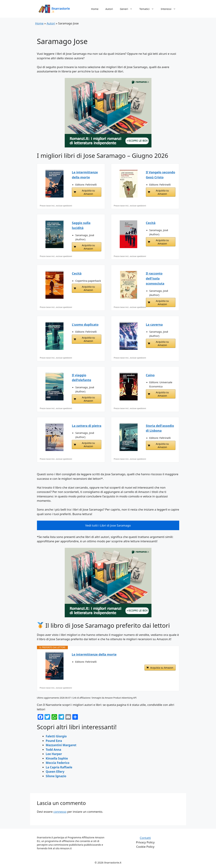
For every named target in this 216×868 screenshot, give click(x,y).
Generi (128, 9)
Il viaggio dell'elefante (81, 378)
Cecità (151, 223)
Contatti (145, 838)
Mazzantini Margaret (61, 745)
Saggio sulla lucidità (81, 225)
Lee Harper (54, 754)
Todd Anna (54, 750)
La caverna (154, 325)
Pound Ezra (54, 741)
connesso (60, 812)
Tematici (148, 9)
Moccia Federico (58, 763)
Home (95, 9)
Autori (109, 9)
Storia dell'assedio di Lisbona (160, 428)
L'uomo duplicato (85, 325)
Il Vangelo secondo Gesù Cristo (161, 175)
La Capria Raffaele (59, 767)
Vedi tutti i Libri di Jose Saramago (108, 525)
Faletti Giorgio (56, 736)
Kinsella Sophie (57, 758)
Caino (150, 375)
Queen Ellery (55, 772)
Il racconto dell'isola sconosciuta (155, 278)
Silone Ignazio (56, 776)
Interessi (170, 9)
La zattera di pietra (87, 426)
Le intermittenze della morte (85, 175)
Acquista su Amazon (88, 192)
